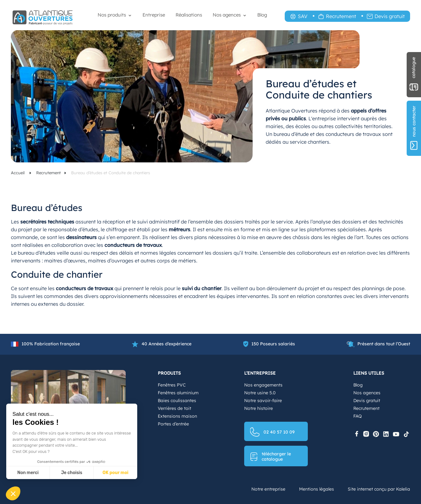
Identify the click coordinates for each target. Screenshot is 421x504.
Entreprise (154, 15)
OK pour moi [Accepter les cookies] (116, 473)
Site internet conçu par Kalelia (379, 489)
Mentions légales (317, 489)
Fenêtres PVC (172, 385)
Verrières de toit (174, 408)
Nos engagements (263, 385)
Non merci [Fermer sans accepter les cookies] (28, 473)
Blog (262, 15)
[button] (13, 493)
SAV (303, 16)
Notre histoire (259, 408)
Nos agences (227, 15)
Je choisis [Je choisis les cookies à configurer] (72, 473)
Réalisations (189, 15)
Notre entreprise (268, 489)
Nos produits (112, 15)
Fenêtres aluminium (178, 393)
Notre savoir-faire (263, 401)
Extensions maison (177, 416)
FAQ (358, 416)
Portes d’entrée (173, 424)
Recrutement (341, 16)
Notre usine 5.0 (260, 393)
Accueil (18, 173)
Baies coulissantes (177, 401)
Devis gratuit (390, 16)
